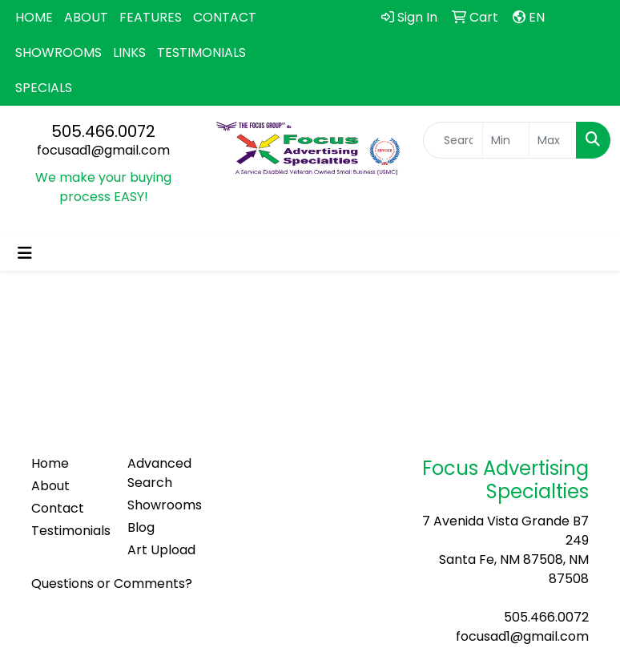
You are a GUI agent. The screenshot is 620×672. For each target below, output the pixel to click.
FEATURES (151, 17)
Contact (58, 508)
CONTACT (225, 17)
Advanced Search (159, 473)
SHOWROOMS (58, 52)
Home (50, 463)
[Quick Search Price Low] (506, 140)
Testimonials (70, 531)
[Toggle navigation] (25, 253)
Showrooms (165, 505)
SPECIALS (44, 88)
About (50, 486)
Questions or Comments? (112, 583)
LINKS (129, 52)
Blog (141, 527)
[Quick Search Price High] (553, 140)
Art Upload (161, 550)
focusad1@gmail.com (103, 150)
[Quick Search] (453, 140)
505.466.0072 (103, 131)
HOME (34, 17)
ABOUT (86, 17)
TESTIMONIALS (201, 52)
